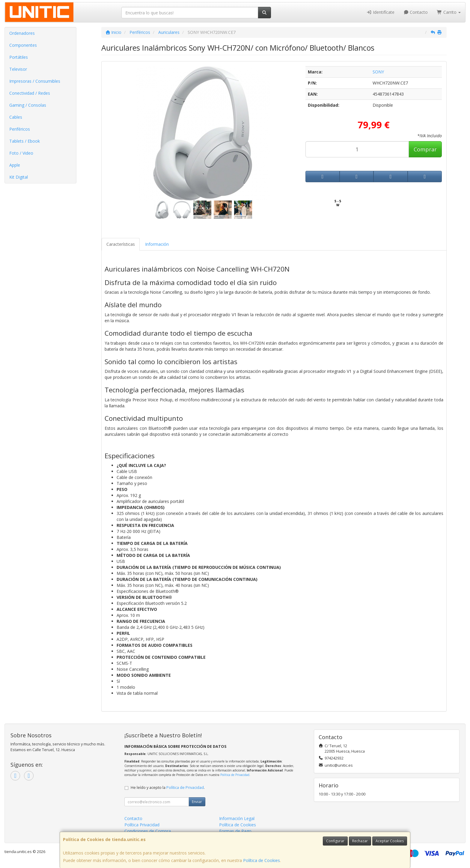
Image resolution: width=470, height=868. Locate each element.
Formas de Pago (235, 831)
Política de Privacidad (235, 775)
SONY (378, 72)
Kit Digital (19, 177)
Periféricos (20, 129)
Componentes (23, 45)
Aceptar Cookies (390, 841)
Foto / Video (21, 153)
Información (157, 244)
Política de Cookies (262, 860)
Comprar (425, 149)
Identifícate (380, 12)
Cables (16, 117)
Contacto (416, 12)
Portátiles (19, 57)
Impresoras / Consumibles (35, 81)
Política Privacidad (142, 825)
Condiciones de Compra (148, 831)
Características (121, 244)
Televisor (18, 69)
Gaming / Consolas (28, 105)
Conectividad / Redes (30, 93)
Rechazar (360, 841)
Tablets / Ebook (25, 141)
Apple (15, 165)
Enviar (197, 802)
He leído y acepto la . (168, 788)
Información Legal (237, 818)
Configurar (335, 841)
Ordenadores (22, 33)
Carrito (449, 12)
